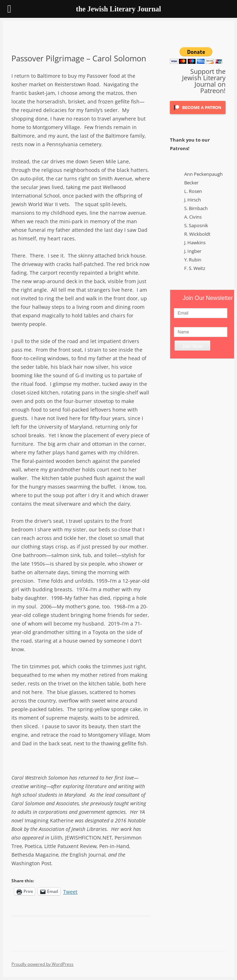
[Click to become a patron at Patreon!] (198, 116)
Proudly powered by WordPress (42, 964)
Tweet (70, 891)
